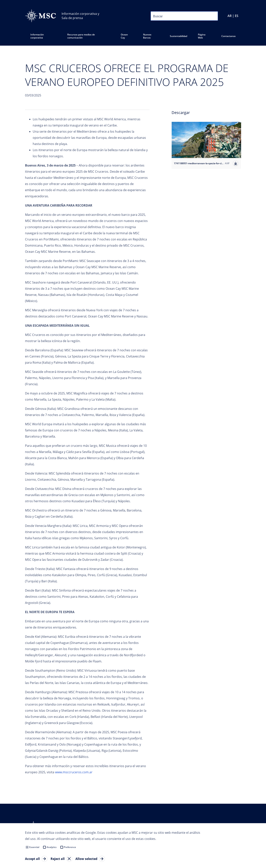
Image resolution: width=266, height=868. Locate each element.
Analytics (52, 847)
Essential (34, 847)
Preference (70, 847)
